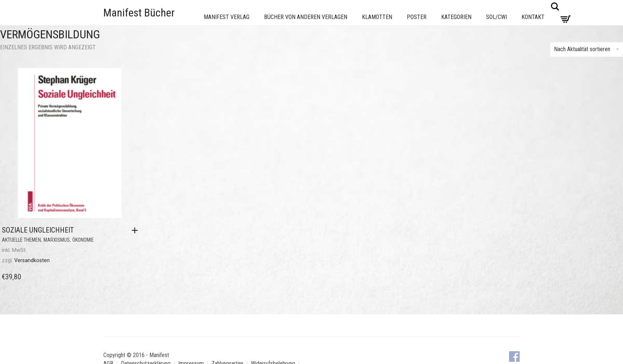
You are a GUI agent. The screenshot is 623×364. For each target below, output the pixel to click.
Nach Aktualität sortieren (586, 49)
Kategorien (456, 17)
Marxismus (57, 240)
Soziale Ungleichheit (38, 230)
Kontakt (533, 17)
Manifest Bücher (139, 13)
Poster (417, 17)
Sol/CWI (496, 17)
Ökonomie (83, 240)
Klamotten (377, 17)
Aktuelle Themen (21, 240)
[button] (137, 230)
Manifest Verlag (227, 17)
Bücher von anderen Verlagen (306, 17)
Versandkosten (32, 260)
